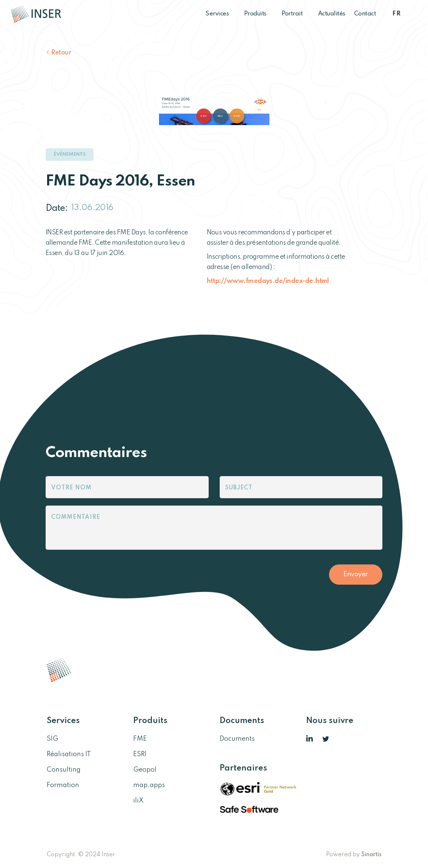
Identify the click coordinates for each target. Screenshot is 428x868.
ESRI (140, 754)
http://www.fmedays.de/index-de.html (268, 281)
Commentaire (76, 517)
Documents (237, 739)
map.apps (149, 785)
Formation (63, 785)
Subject (239, 488)
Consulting (64, 770)
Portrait (295, 14)
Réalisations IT (69, 754)
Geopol (145, 770)
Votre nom (71, 488)
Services (220, 14)
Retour (61, 53)
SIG (52, 739)
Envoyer (356, 574)
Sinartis (372, 855)
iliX (138, 801)
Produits (259, 14)
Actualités (332, 14)
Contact (365, 14)
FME (140, 739)
